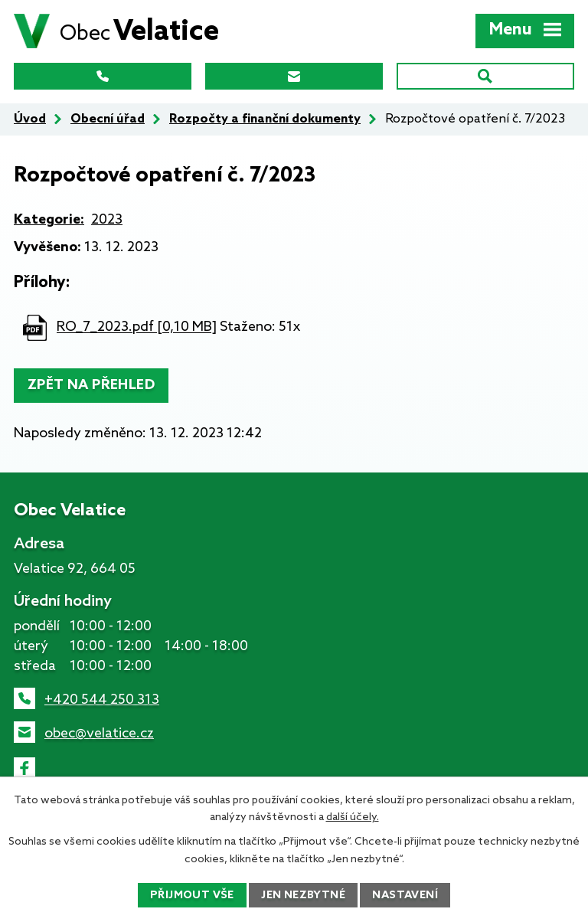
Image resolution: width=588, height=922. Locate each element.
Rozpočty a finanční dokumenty (265, 119)
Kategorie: (49, 220)
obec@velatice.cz (99, 734)
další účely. (353, 817)
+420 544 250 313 (102, 700)
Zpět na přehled (91, 385)
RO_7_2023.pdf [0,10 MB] (137, 328)
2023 (107, 220)
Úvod (30, 119)
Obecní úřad (108, 119)
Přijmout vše (192, 896)
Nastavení (405, 896)
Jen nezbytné (303, 896)
